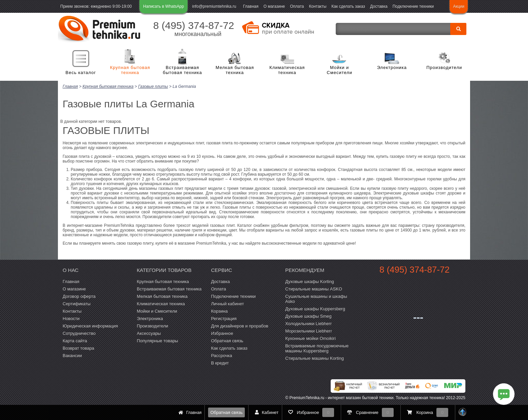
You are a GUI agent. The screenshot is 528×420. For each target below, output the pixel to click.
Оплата (297, 6)
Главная (251, 6)
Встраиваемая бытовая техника (183, 70)
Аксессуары (149, 333)
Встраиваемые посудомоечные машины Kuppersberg (317, 348)
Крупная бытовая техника (130, 70)
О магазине (274, 6)
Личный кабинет (228, 303)
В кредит (220, 363)
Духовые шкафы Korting (310, 281)
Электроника (392, 67)
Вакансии (72, 355)
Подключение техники (413, 6)
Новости (71, 318)
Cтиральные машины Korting (315, 358)
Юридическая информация (90, 326)
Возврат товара (78, 348)
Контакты (318, 6)
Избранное (222, 333)
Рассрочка (222, 355)
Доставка (379, 6)
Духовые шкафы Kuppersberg (315, 308)
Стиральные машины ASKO (314, 289)
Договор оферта (79, 296)
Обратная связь (227, 412)
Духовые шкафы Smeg (308, 316)
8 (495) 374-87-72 (194, 25)
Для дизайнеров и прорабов (240, 326)
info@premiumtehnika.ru (214, 6)
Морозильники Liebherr (309, 331)
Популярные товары (157, 340)
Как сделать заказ (348, 6)
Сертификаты (77, 303)
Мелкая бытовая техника (235, 70)
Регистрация (224, 318)
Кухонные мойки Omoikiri (310, 338)
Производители (444, 67)
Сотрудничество (79, 333)
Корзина (220, 311)
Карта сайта (75, 340)
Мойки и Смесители (339, 70)
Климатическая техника (287, 70)
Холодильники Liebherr (308, 323)
